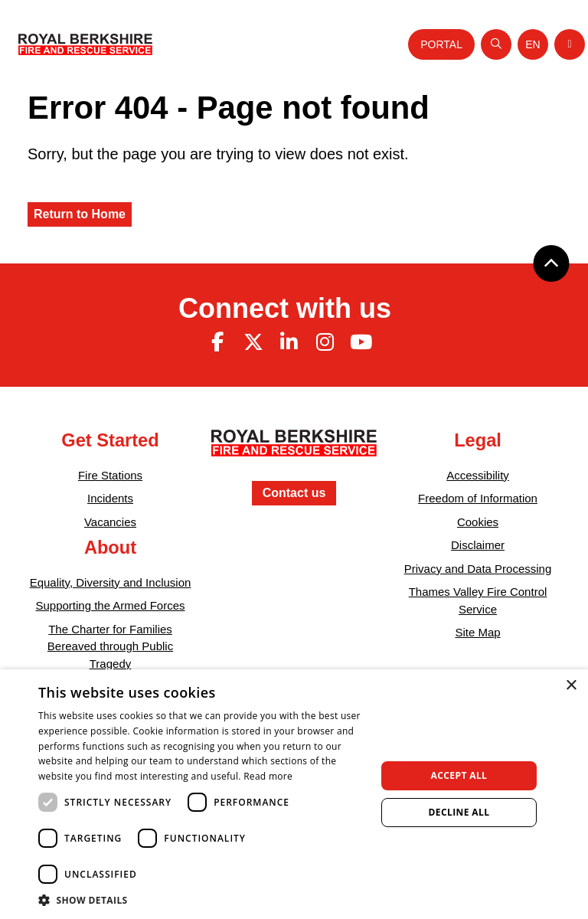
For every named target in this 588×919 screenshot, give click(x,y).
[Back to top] (551, 263)
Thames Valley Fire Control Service (478, 600)
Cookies (478, 522)
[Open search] (496, 44)
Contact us (294, 493)
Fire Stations (110, 475)
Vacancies (110, 522)
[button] (202, 900)
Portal (441, 44)
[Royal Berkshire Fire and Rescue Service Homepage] (85, 44)
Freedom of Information (478, 498)
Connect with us (285, 308)
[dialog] (294, 794)
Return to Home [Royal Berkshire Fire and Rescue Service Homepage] (80, 214)
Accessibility (478, 475)
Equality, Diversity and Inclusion (111, 582)
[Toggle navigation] (570, 44)
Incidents (110, 498)
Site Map (477, 632)
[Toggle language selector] (533, 44)
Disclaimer (478, 545)
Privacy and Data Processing (478, 569)
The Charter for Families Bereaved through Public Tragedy (110, 646)
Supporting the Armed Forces (110, 605)
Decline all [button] (459, 812)
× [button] (571, 686)
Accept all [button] (459, 775)
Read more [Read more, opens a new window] (268, 776)
